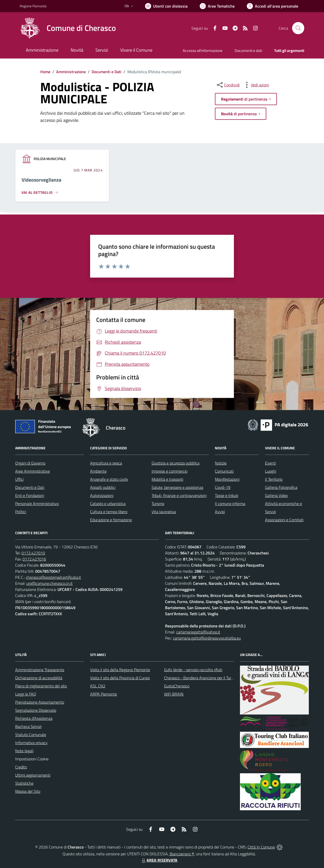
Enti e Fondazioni (30, 495)
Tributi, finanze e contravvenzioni (179, 495)
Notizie (221, 463)
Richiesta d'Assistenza (34, 718)
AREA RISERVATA (159, 860)
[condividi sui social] (228, 85)
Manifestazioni (227, 479)
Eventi (270, 463)
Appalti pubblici (103, 487)
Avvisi (220, 512)
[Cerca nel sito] (298, 28)
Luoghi (271, 471)
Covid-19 (223, 487)
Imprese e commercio (169, 471)
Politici (21, 512)
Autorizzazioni (102, 495)
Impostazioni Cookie (32, 759)
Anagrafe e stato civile (109, 479)
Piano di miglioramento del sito (41, 686)
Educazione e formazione (111, 520)
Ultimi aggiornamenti (33, 775)
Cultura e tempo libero (109, 512)
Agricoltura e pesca (106, 463)
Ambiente (98, 471)
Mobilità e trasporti (167, 479)
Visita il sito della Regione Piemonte (120, 670)
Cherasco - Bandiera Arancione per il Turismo (201, 678)
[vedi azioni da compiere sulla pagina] (256, 85)
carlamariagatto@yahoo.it (198, 632)
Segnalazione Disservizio (36, 710)
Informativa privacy (31, 743)
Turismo (158, 504)
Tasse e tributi (227, 495)
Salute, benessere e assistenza (177, 487)
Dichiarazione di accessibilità (39, 678)
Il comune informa (230, 504)
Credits (21, 767)
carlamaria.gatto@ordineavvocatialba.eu (207, 638)
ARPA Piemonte (104, 694)
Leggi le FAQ (26, 694)
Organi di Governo (30, 463)
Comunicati (224, 471)
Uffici (19, 479)
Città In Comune (261, 847)
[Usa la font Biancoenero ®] (166, 6)
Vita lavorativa (164, 512)
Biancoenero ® (182, 854)
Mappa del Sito (28, 791)
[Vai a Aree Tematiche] (217, 6)
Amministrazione (71, 72)
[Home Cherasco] (68, 28)
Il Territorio (274, 479)
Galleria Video (276, 495)
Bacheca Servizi (28, 726)
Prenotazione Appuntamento (40, 702)
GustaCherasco (177, 686)
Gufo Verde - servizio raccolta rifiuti (193, 670)
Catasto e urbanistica (108, 504)
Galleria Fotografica (281, 487)
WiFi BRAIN (174, 694)
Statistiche (24, 783)
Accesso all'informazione (203, 51)
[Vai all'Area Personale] (272, 6)
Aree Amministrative (33, 471)
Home (45, 72)
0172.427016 (34, 559)
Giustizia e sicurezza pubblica (176, 463)
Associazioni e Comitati (284, 520)
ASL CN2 (98, 686)
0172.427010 (33, 553)
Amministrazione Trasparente (40, 670)
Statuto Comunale (31, 735)
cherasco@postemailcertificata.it (53, 577)
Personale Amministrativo (37, 504)
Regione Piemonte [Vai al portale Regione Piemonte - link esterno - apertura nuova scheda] (33, 6)
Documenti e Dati (107, 72)
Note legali (24, 751)
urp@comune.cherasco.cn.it (49, 583)
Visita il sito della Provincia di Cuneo (120, 678)
